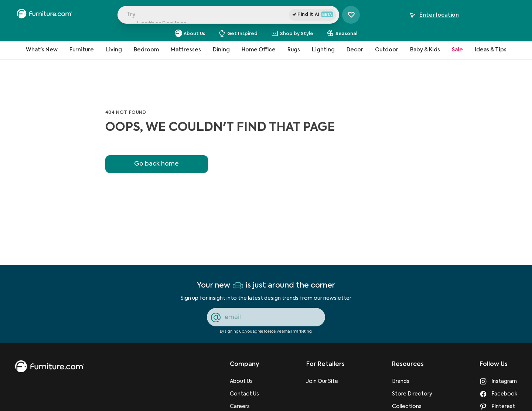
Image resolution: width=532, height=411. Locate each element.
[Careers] (244, 407)
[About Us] (244, 381)
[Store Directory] (412, 394)
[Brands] (412, 381)
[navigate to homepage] (44, 15)
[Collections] (412, 407)
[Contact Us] (244, 394)
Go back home (156, 164)
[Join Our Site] (325, 381)
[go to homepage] (50, 366)
